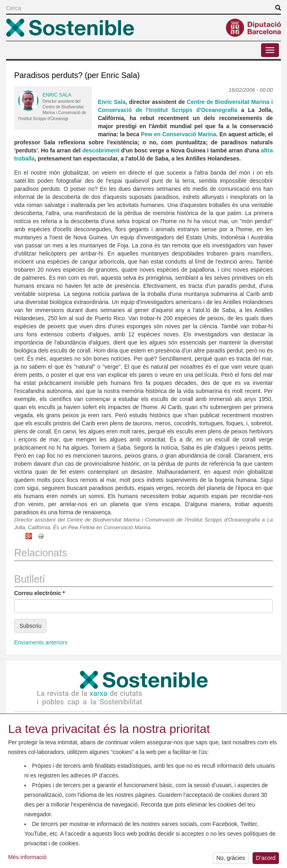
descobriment (101, 150)
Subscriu (30, 626)
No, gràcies (231, 860)
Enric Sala (57, 95)
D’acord (266, 860)
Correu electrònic (39, 593)
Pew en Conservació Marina (179, 134)
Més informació (27, 859)
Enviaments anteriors (41, 642)
